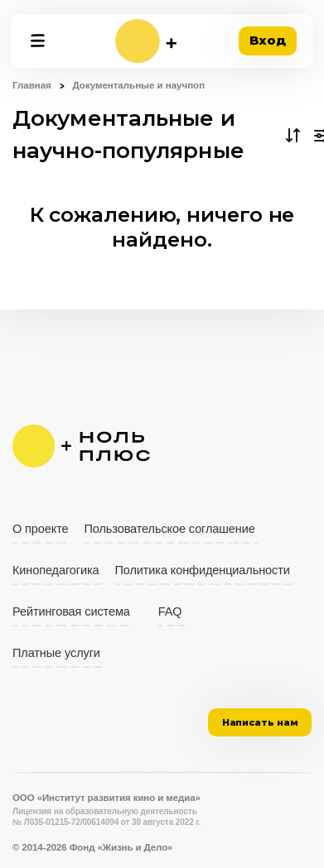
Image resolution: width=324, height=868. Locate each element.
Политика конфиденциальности (203, 570)
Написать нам (260, 722)
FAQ (170, 611)
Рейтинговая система (71, 611)
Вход (268, 40)
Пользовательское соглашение (170, 529)
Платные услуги (56, 653)
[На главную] (146, 41)
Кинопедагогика (56, 570)
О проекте (41, 529)
